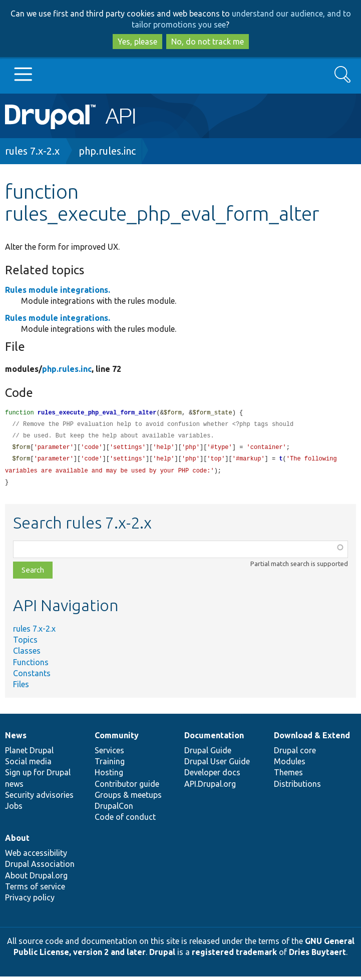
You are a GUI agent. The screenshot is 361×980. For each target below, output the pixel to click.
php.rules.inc (107, 151)
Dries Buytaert (317, 955)
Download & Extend (312, 739)
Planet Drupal (29, 754)
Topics (25, 643)
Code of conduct (125, 820)
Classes (27, 654)
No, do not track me (208, 42)
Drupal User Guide (217, 765)
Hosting (109, 776)
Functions (31, 666)
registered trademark (234, 955)
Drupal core (295, 754)
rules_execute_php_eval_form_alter (97, 413)
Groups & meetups (128, 798)
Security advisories (39, 798)
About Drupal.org (36, 879)
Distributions (297, 787)
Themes (288, 776)
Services (109, 754)
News (16, 739)
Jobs (14, 809)
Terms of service (35, 890)
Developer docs (212, 776)
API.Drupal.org (210, 787)
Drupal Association (40, 867)
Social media (28, 765)
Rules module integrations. (58, 290)
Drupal (162, 955)
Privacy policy (30, 901)
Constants (32, 677)
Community (117, 739)
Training (110, 765)
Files (21, 688)
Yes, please (137, 42)
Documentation (214, 739)
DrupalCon (114, 809)
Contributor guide (127, 787)
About (17, 841)
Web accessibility (36, 856)
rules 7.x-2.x (32, 151)
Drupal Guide (208, 754)
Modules (290, 765)
